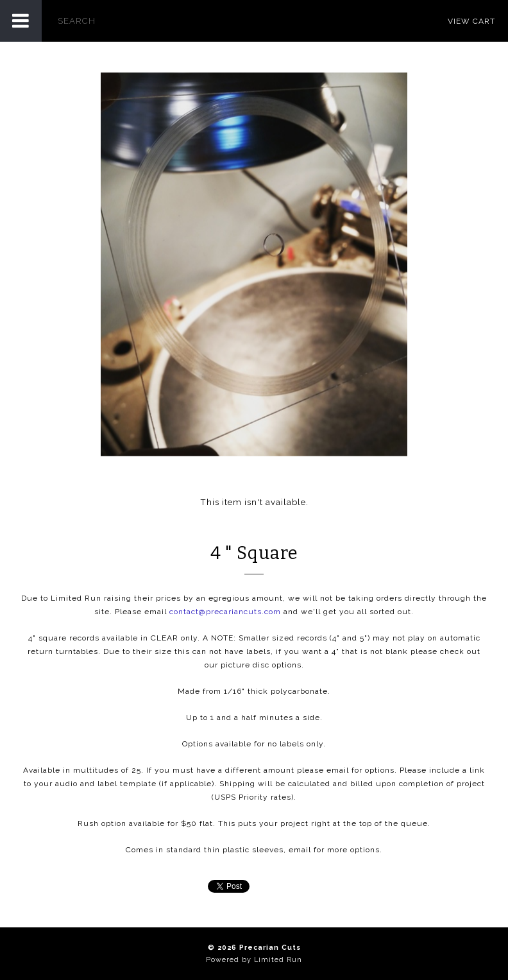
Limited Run (278, 960)
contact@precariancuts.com (225, 612)
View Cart (471, 21)
